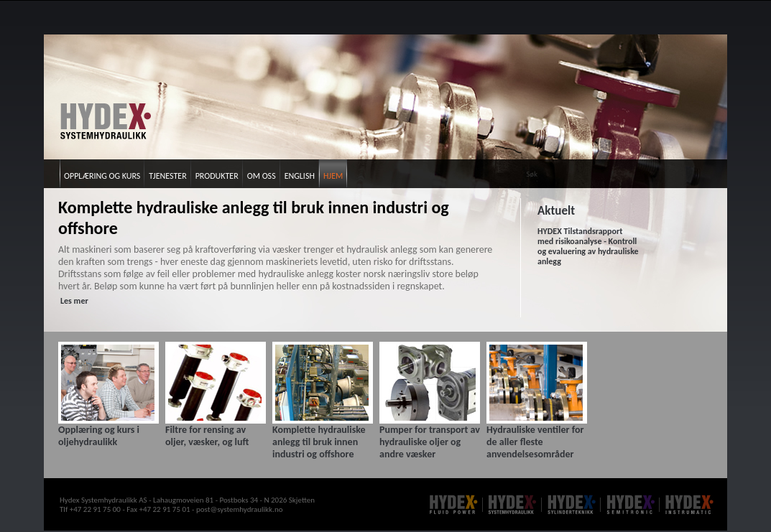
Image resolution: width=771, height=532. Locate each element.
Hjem (333, 176)
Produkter (217, 176)
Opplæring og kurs (102, 176)
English (300, 176)
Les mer (74, 301)
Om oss (262, 176)
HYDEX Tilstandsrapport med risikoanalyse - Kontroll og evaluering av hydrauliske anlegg (588, 246)
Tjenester (167, 176)
